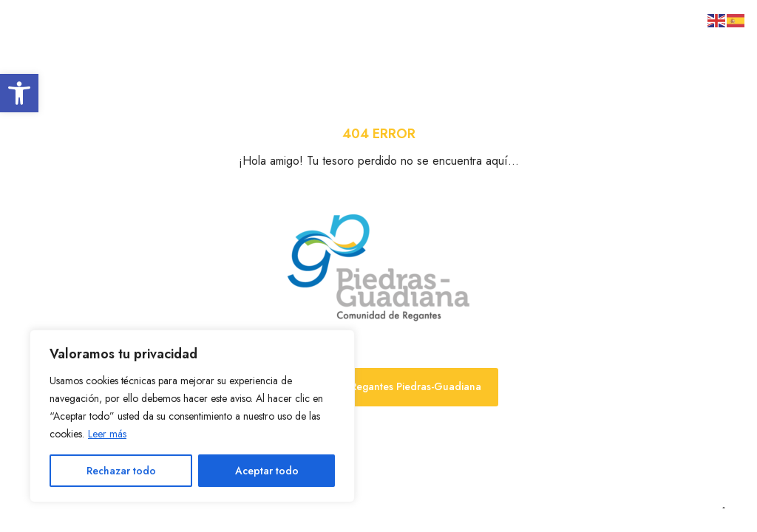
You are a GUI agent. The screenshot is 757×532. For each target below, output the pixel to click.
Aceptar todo (267, 471)
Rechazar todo (121, 471)
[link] (19, 93)
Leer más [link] (107, 434)
